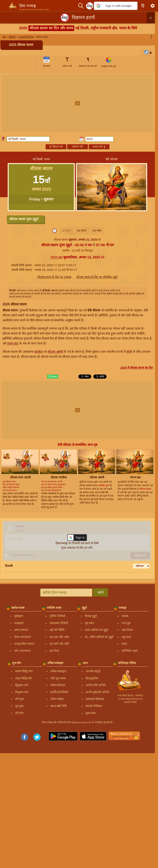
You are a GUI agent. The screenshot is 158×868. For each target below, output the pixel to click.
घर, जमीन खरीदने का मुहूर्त (99, 637)
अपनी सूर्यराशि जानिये (97, 692)
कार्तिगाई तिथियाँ (59, 692)
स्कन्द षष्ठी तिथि (59, 706)
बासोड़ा (39, 352)
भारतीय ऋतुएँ (93, 671)
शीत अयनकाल (22, 651)
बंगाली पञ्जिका (94, 706)
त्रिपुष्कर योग (22, 692)
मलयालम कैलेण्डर (95, 699)
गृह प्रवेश (89, 623)
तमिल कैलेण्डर (58, 685)
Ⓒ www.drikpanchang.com (130, 699)
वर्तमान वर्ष (77, 147)
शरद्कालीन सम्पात (24, 644)
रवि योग (19, 713)
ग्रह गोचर (54, 651)
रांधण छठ (57, 257)
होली (129, 352)
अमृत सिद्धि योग (24, 678)
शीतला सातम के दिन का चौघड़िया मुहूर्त (97, 277)
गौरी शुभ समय (58, 678)
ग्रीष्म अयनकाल (22, 637)
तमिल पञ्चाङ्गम (58, 671)
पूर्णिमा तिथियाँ (57, 616)
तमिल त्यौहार (57, 699)
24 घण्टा (82, 231)
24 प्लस (97, 231)
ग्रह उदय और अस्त (59, 637)
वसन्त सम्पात (21, 630)
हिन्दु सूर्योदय (92, 678)
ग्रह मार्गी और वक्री (59, 644)
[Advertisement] (79, 103)
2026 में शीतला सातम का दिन (137, 368)
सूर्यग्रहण (19, 616)
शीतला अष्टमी (55, 352)
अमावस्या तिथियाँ (59, 623)
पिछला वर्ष (56, 147)
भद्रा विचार (127, 630)
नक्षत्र (124, 644)
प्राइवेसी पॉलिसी (130, 702)
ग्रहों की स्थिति (57, 630)
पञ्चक (125, 616)
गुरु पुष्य (19, 706)
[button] (116, 6)
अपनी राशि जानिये (96, 685)
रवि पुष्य (20, 699)
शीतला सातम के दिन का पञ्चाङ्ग (54, 277)
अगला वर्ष (99, 147)
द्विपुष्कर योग (22, 685)
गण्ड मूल (126, 623)
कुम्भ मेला (91, 713)
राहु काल (126, 637)
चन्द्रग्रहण (19, 623)
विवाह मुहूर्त (91, 616)
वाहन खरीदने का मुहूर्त (97, 630)
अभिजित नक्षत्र (129, 651)
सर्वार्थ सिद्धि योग (24, 671)
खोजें (101, 592)
